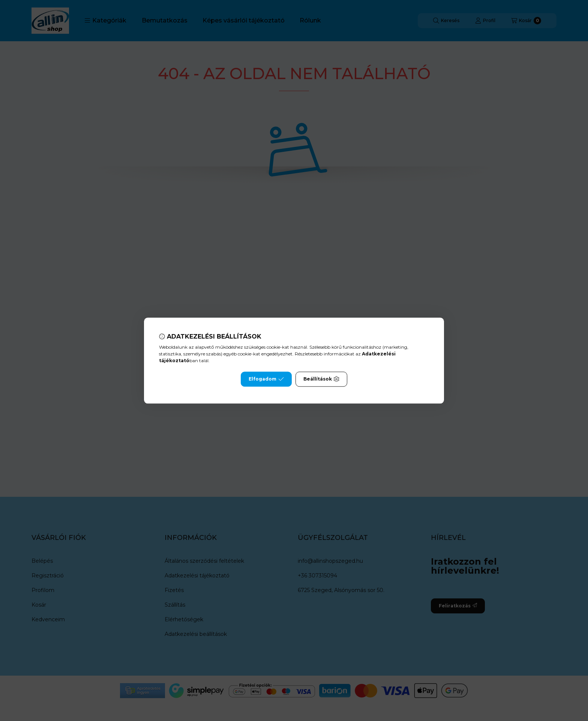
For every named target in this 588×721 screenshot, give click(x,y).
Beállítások (321, 379)
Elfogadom (266, 379)
